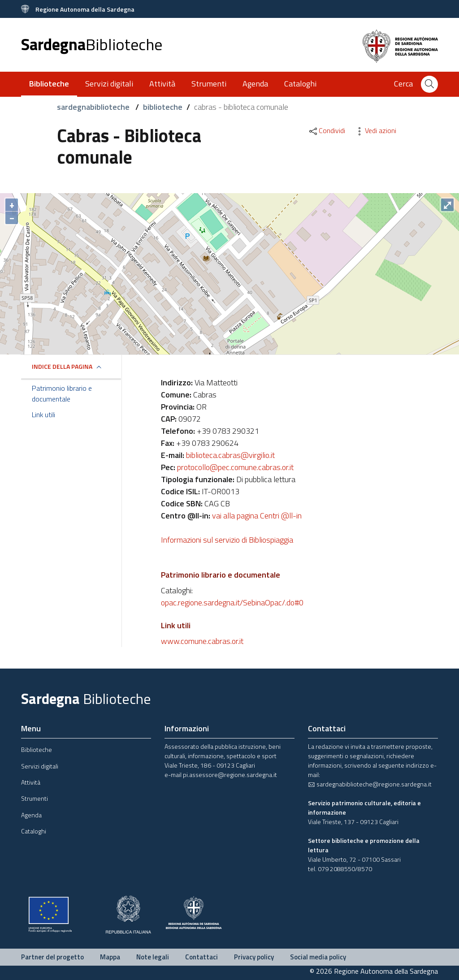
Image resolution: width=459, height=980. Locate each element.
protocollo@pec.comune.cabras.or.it (235, 467)
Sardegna (92, 44)
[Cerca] (429, 84)
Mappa (110, 957)
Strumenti (209, 84)
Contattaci (201, 957)
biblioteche (163, 107)
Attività (162, 84)
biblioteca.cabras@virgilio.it (230, 455)
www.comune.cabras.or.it (202, 641)
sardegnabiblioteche (94, 107)
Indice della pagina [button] (62, 366)
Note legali (153, 957)
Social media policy (318, 957)
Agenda (255, 84)
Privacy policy (254, 957)
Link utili (43, 414)
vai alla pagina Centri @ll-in (257, 516)
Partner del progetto (52, 957)
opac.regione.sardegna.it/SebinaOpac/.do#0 (232, 602)
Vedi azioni (375, 130)
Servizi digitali (109, 84)
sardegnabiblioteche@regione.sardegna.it (370, 784)
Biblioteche (37, 749)
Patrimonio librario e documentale (62, 393)
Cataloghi (300, 84)
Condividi (327, 130)
